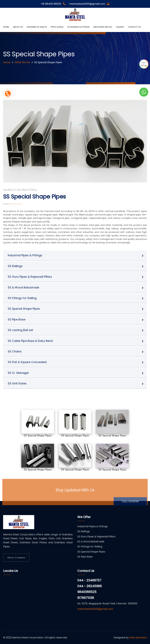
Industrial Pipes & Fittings (25, 255)
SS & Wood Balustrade (23, 287)
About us (18, 27)
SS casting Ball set (20, 330)
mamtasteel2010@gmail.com (95, 609)
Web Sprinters (138, 638)
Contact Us (134, 27)
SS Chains (15, 351)
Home (6, 27)
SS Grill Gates (17, 383)
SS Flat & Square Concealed (27, 362)
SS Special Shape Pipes (24, 309)
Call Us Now (130, 503)
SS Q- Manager (18, 373)
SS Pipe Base (17, 319)
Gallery (120, 27)
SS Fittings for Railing (22, 298)
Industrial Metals (103, 27)
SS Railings (15, 266)
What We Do (22, 62)
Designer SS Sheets (37, 27)
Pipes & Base (57, 27)
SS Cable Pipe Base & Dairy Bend (30, 341)
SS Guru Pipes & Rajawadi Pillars (30, 277)
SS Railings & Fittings (79, 27)
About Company (16, 557)
